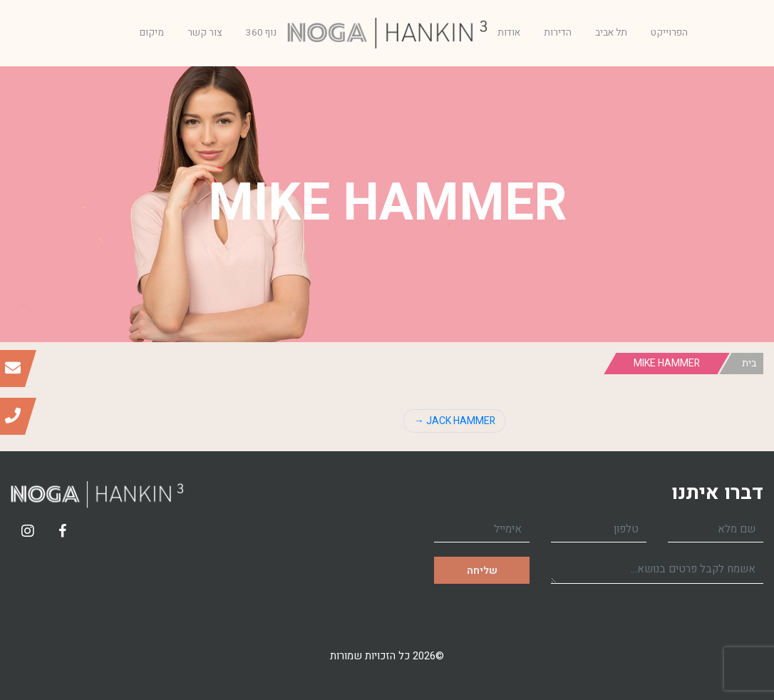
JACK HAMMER (461, 421)
